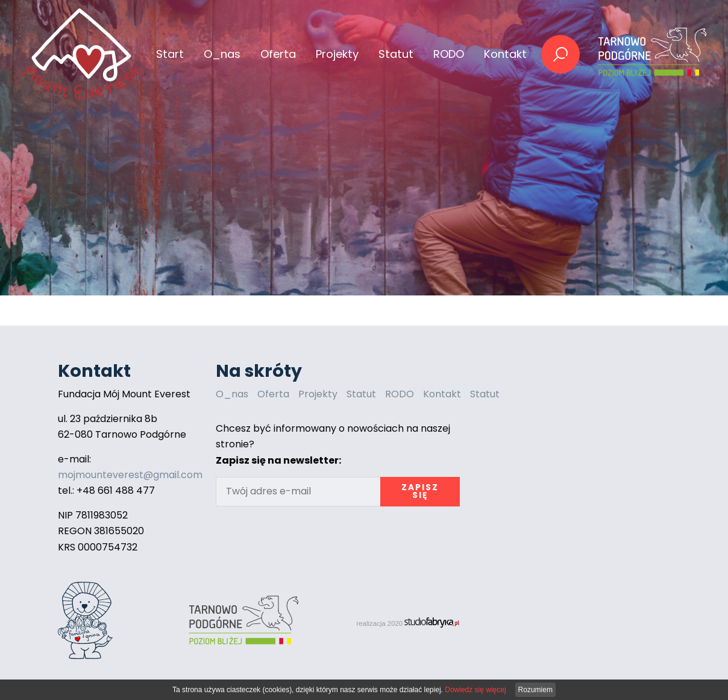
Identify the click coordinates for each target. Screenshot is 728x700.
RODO (449, 54)
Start (170, 54)
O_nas (222, 54)
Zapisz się (420, 492)
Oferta (273, 394)
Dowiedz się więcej (475, 690)
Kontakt (505, 54)
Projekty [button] (337, 54)
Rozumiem (535, 690)
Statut (396, 54)
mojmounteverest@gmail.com (130, 475)
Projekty (318, 394)
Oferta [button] (278, 54)
